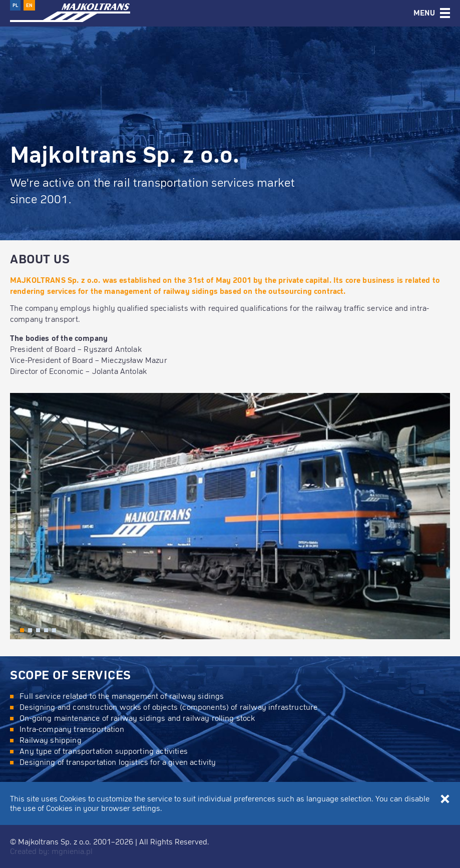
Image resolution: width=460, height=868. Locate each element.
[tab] (432, 13)
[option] (230, 120)
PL (15, 5)
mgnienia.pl (72, 851)
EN (29, 5)
